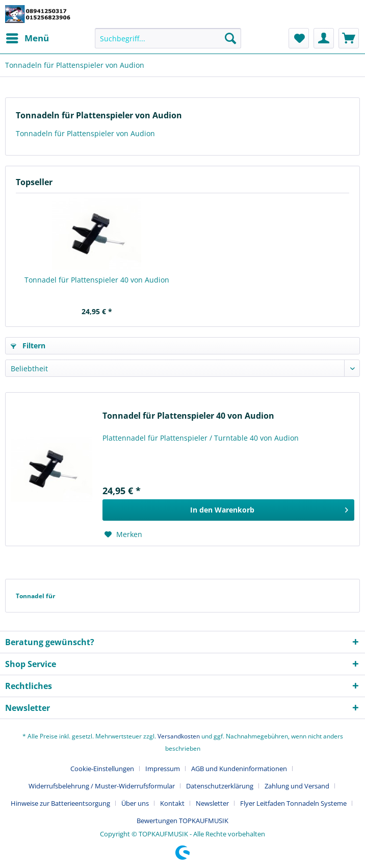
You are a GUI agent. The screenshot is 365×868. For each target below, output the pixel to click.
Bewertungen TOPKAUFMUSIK (182, 821)
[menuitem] (27, 38)
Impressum (163, 769)
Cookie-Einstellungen (102, 769)
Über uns (135, 803)
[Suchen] (230, 38)
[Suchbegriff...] (168, 38)
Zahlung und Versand (297, 786)
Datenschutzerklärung (220, 786)
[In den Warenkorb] (228, 510)
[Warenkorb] (349, 38)
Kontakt (172, 803)
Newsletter (212, 803)
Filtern (28, 346)
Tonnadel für (35, 596)
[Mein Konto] (324, 38)
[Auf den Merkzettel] (123, 534)
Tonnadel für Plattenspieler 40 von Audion (97, 280)
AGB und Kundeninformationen (239, 769)
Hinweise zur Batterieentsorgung (60, 803)
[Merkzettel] (299, 38)
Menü (28, 37)
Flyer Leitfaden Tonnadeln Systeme (293, 803)
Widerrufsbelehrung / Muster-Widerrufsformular (102, 786)
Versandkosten (179, 736)
